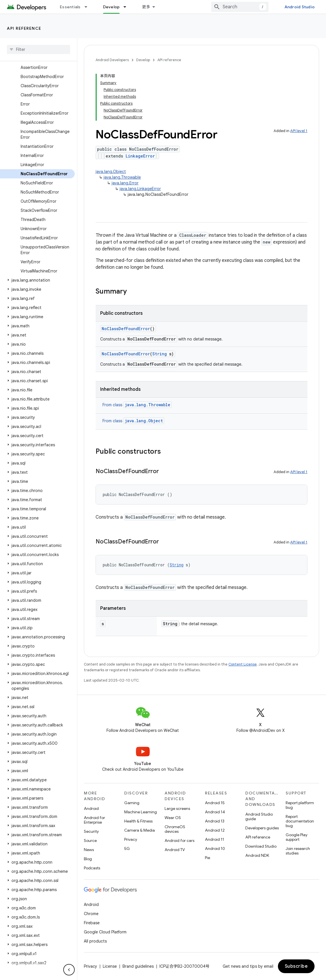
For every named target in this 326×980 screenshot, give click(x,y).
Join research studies (298, 851)
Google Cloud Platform (105, 932)
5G (127, 848)
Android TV (175, 850)
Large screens (177, 808)
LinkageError (140, 156)
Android (91, 808)
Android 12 (215, 830)
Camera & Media (140, 830)
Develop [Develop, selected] (111, 7)
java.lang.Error (125, 183)
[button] (37, 280)
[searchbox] (38, 49)
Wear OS (173, 818)
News (89, 850)
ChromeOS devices (175, 829)
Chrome (91, 914)
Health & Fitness (138, 821)
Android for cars (179, 840)
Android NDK (257, 855)
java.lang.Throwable (122, 177)
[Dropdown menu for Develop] (127, 7)
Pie (208, 858)
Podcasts (92, 868)
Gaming (132, 803)
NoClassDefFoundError (126, 329)
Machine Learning (141, 812)
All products (95, 941)
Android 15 (215, 803)
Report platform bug (300, 805)
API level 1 (299, 131)
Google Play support (297, 837)
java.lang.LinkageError (140, 189)
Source (90, 840)
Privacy (131, 839)
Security (91, 831)
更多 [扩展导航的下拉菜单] (146, 7)
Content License (243, 664)
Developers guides (262, 828)
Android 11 (215, 839)
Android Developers (112, 60)
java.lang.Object (111, 172)
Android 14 (215, 812)
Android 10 (215, 848)
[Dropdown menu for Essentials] (88, 7)
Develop (143, 60)
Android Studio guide (259, 816)
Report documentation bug (300, 821)
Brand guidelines (138, 966)
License (110, 966)
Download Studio (261, 846)
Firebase (92, 923)
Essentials (70, 7)
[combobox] (240, 7)
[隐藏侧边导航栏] (69, 970)
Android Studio (300, 7)
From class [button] (137, 405)
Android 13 (215, 821)
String (160, 354)
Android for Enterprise (94, 820)
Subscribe (296, 966)
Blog (88, 859)
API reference (24, 28)
